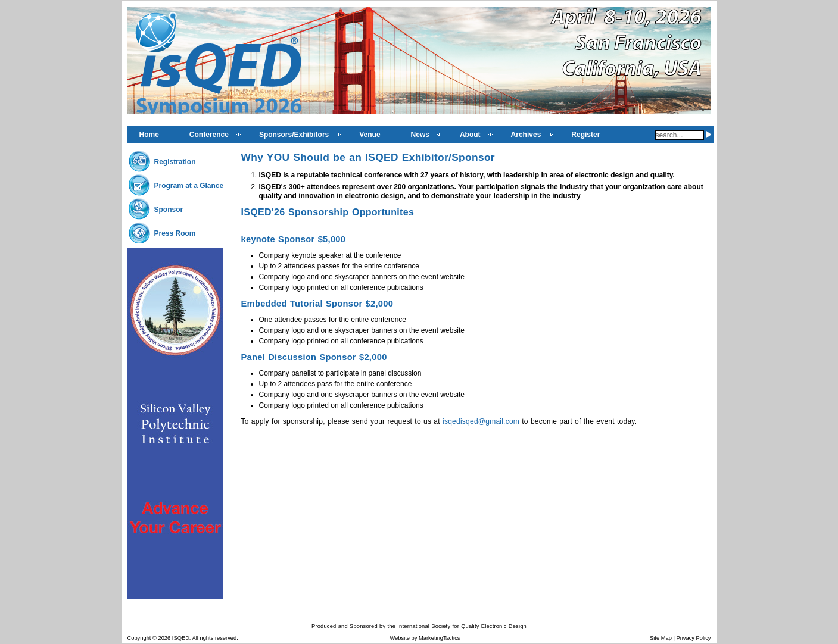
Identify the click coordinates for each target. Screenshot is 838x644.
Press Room (175, 233)
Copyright (139, 638)
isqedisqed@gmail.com (482, 421)
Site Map (661, 638)
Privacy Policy (693, 638)
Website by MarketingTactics (425, 638)
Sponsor (169, 210)
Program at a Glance (189, 186)
